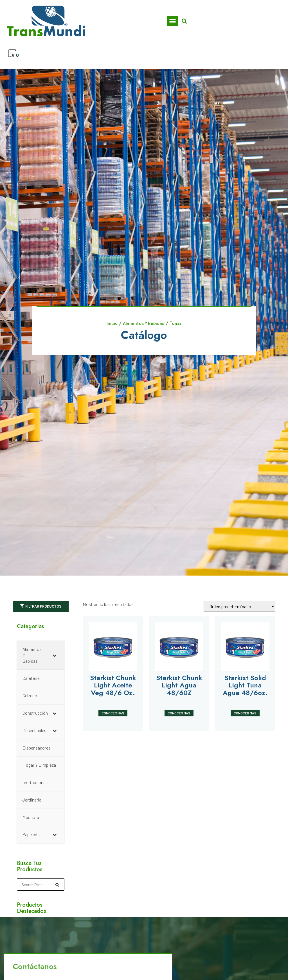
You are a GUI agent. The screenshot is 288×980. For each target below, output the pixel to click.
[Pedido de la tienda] (239, 607)
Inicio (112, 323)
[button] (173, 21)
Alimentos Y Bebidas (144, 323)
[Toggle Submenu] (55, 660)
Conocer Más (113, 713)
